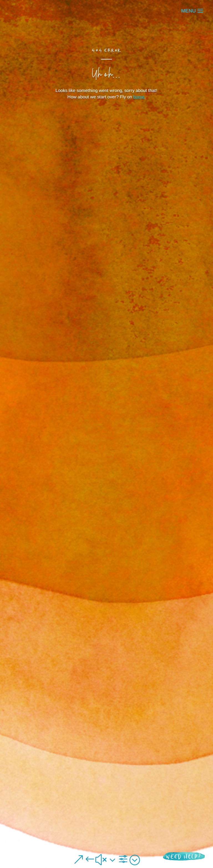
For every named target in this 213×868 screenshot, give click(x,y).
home (139, 97)
